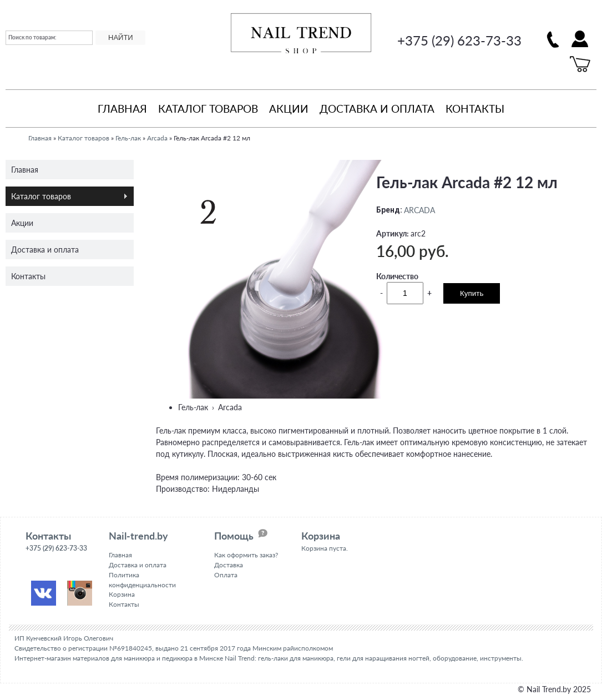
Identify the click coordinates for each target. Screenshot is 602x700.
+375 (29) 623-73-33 (459, 40)
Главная (122, 108)
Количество (397, 276)
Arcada (157, 138)
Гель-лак (128, 138)
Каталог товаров (208, 108)
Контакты (475, 108)
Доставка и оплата (377, 108)
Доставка (229, 564)
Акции (289, 108)
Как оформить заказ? (246, 554)
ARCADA (419, 210)
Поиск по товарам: (32, 37)
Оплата (226, 574)
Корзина (122, 594)
